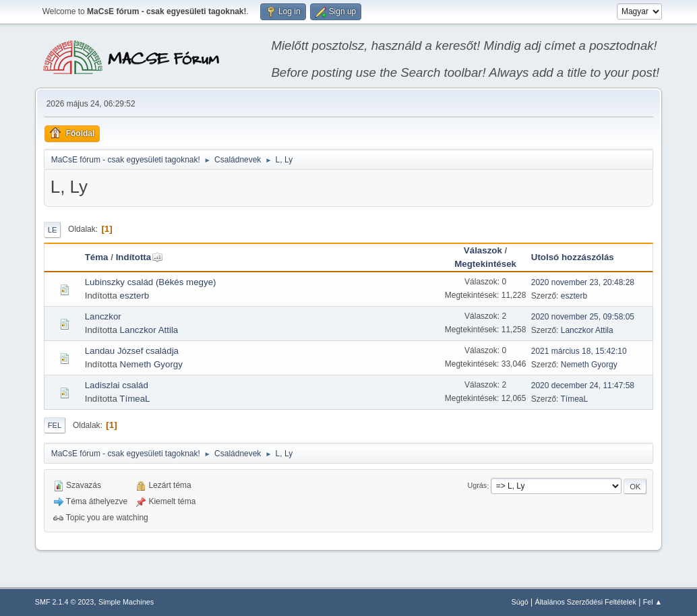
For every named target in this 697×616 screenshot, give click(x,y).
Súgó (519, 602)
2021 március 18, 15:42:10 (579, 351)
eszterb (135, 296)
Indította (140, 257)
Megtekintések (485, 264)
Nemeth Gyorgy (151, 364)
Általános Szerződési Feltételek (585, 602)
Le (53, 230)
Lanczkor (103, 316)
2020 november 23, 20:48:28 (583, 282)
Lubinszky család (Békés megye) (151, 282)
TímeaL (134, 399)
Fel (55, 425)
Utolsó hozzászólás (573, 257)
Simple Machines (126, 602)
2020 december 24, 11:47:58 (583, 386)
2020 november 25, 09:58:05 (583, 317)
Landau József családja (132, 351)
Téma (97, 257)
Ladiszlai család (117, 385)
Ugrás (477, 486)
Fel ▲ (653, 602)
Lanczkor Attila (149, 330)
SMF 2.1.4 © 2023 (65, 602)
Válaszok (483, 250)
